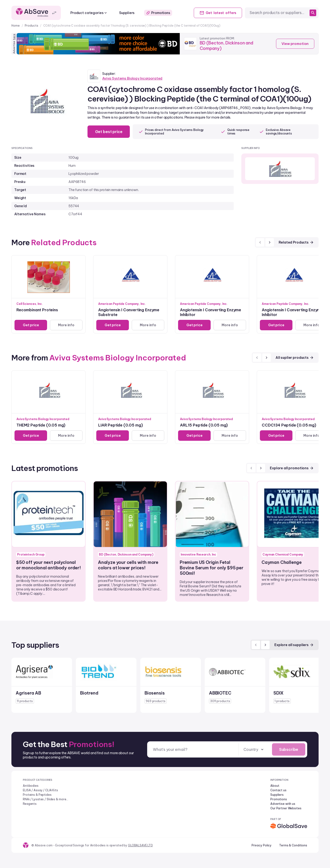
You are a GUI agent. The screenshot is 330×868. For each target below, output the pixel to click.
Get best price (109, 132)
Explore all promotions (292, 468)
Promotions (158, 13)
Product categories (89, 13)
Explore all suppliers (294, 645)
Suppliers (127, 13)
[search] (313, 13)
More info (66, 325)
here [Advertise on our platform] (14, 37)
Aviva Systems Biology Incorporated (132, 78)
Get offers (218, 13)
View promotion (295, 44)
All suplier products (295, 358)
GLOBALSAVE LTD (140, 845)
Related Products (296, 242)
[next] (270, 242)
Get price (31, 325)
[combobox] (279, 13)
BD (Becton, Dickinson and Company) (227, 46)
